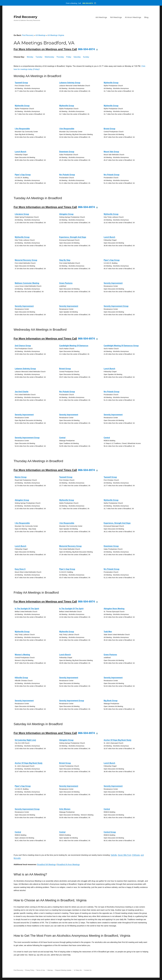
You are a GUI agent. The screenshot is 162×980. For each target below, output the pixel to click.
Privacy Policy (30, 970)
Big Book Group (111, 701)
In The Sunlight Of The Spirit (27, 609)
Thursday (60, 57)
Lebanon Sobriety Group (70, 83)
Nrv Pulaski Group (67, 175)
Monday (30, 57)
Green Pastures (66, 283)
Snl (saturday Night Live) (25, 740)
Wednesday (49, 57)
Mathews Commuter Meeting (27, 283)
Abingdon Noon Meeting (114, 609)
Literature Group (22, 214)
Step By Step (65, 260)
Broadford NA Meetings (46, 864)
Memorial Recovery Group (26, 260)
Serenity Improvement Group (116, 306)
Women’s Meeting (22, 655)
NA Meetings (116, 17)
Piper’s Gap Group (23, 175)
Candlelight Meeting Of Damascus (74, 346)
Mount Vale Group (111, 152)
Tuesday (39, 57)
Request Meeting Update (63, 970)
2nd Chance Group (23, 346)
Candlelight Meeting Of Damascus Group (121, 346)
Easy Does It (20, 569)
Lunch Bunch (21, 152)
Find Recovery (25, 17)
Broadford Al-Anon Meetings (68, 864)
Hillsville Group (21, 678)
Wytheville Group (111, 83)
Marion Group (21, 477)
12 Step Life (78, 970)
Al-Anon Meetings (133, 17)
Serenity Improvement (113, 283)
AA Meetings (101, 17)
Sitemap (50, 970)
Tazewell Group (21, 83)
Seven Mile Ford (124, 855)
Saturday (77, 57)
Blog (146, 17)
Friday (69, 57)
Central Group (110, 832)
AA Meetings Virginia (56, 35)
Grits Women (65, 809)
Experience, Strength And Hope (73, 237)
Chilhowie (136, 855)
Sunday (86, 57)
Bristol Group (110, 129)
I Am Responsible (22, 129)
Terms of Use (41, 970)
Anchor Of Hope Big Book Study (118, 740)
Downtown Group (67, 152)
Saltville (114, 855)
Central (62, 438)
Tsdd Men (108, 632)
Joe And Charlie (22, 392)
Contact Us (88, 970)
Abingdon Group (66, 214)
